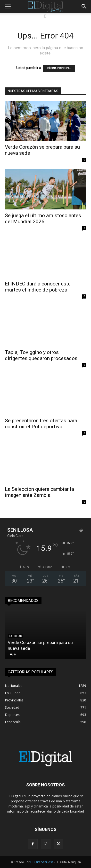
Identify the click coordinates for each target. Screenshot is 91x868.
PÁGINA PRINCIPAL (59, 68)
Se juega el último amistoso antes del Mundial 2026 (43, 219)
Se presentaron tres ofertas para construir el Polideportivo (41, 424)
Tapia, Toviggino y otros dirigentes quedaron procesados (41, 355)
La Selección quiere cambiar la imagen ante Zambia (39, 492)
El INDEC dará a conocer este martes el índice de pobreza (38, 287)
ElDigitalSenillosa (42, 862)
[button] (8, 7)
